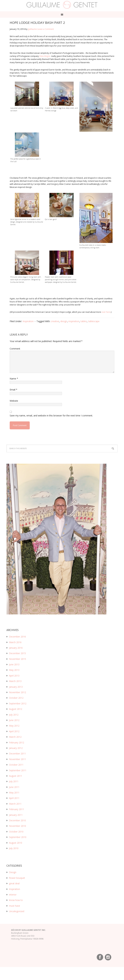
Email (13, 390)
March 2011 (15, 804)
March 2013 (15, 681)
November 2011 (18, 759)
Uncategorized (17, 911)
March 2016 (15, 642)
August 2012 (16, 709)
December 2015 (17, 653)
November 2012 (18, 692)
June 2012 (14, 720)
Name (14, 379)
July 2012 (14, 715)
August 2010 (16, 843)
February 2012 (17, 742)
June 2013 (14, 664)
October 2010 (16, 832)
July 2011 (14, 781)
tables (84, 321)
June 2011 (14, 787)
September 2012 (18, 703)
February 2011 (17, 809)
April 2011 (14, 798)
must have (15, 906)
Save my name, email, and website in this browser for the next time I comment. (51, 415)
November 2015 (18, 659)
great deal (14, 883)
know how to (16, 900)
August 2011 (16, 776)
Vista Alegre (45, 56)
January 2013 (16, 687)
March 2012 (15, 737)
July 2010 (14, 848)
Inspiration (28, 321)
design (64, 321)
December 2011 (17, 754)
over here (106, 312)
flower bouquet (17, 878)
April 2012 (14, 731)
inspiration (74, 321)
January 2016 (16, 648)
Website (14, 401)
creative (55, 321)
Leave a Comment (46, 29)
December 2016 (17, 637)
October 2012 (16, 698)
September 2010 (18, 837)
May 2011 (14, 793)
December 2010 (17, 820)
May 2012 (14, 726)
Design (13, 872)
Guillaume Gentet (62, 5)
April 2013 (14, 676)
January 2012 (16, 748)
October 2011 (16, 765)
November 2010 (18, 826)
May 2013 (14, 670)
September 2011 (18, 770)
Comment (15, 349)
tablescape (94, 321)
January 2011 (16, 815)
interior (13, 895)
